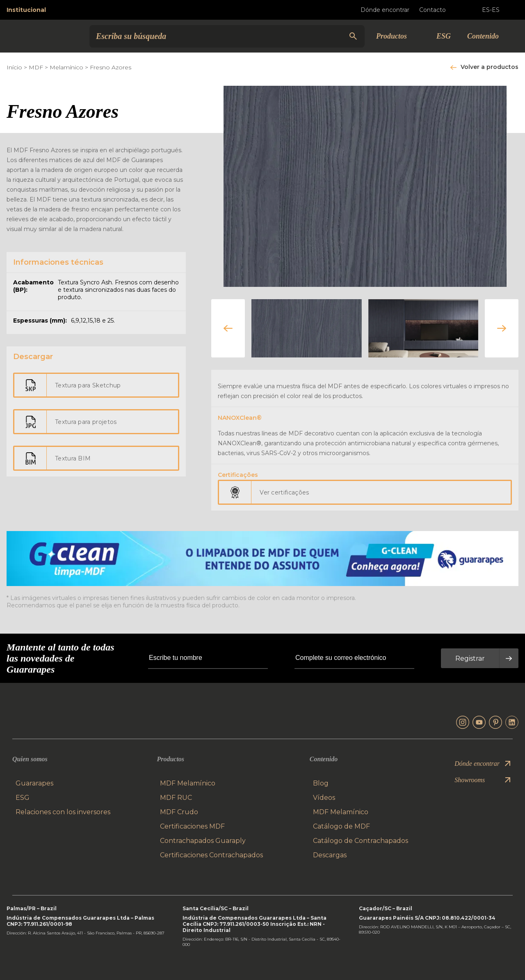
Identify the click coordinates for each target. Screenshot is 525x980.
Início (14, 67)
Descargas (330, 855)
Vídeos (324, 798)
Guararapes (34, 783)
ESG (444, 36)
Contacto (439, 10)
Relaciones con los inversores (63, 812)
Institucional (26, 10)
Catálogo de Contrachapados (361, 841)
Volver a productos (490, 67)
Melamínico (66, 67)
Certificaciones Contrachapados (211, 855)
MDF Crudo (179, 812)
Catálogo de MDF (341, 826)
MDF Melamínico (188, 783)
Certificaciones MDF (192, 826)
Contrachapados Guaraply (203, 841)
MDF (36, 67)
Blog (321, 783)
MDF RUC (176, 798)
